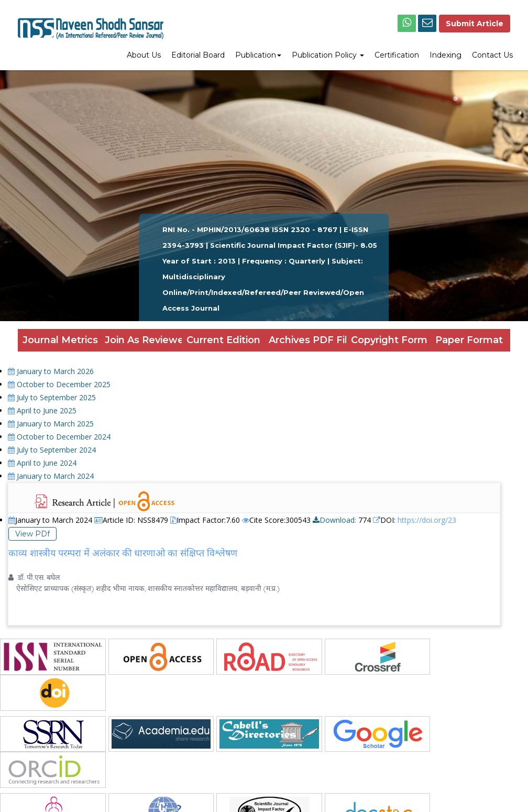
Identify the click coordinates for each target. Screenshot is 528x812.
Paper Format (469, 340)
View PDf (32, 534)
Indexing (445, 55)
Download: (334, 520)
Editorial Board (198, 55)
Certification (397, 55)
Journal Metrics (60, 340)
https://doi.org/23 (427, 520)
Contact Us (492, 55)
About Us (144, 55)
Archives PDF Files (307, 340)
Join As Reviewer (144, 340)
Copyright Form (389, 340)
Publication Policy (328, 55)
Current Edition (223, 340)
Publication (258, 55)
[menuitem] (144, 56)
